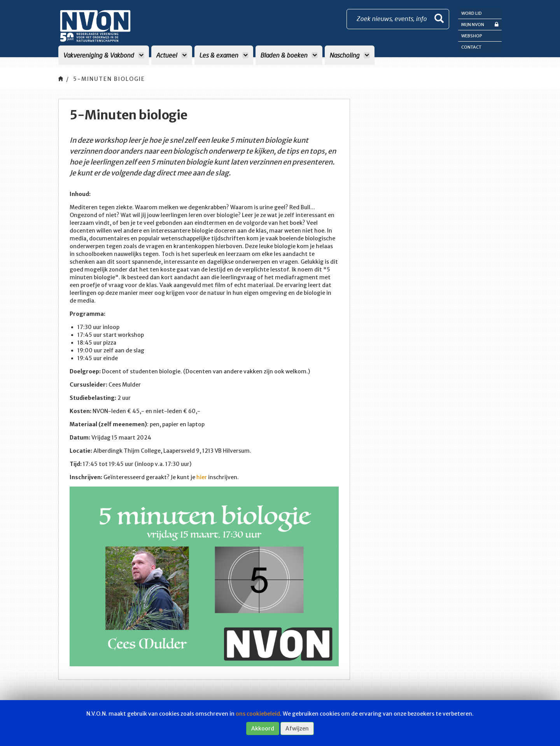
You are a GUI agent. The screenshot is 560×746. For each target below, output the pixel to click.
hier (202, 477)
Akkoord (263, 728)
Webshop (472, 36)
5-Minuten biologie (109, 79)
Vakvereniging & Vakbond (104, 55)
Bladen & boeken (289, 55)
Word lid (472, 13)
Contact (471, 47)
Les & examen (224, 55)
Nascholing (350, 55)
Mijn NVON (480, 24)
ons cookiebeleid (258, 714)
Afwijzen (297, 728)
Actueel (172, 55)
